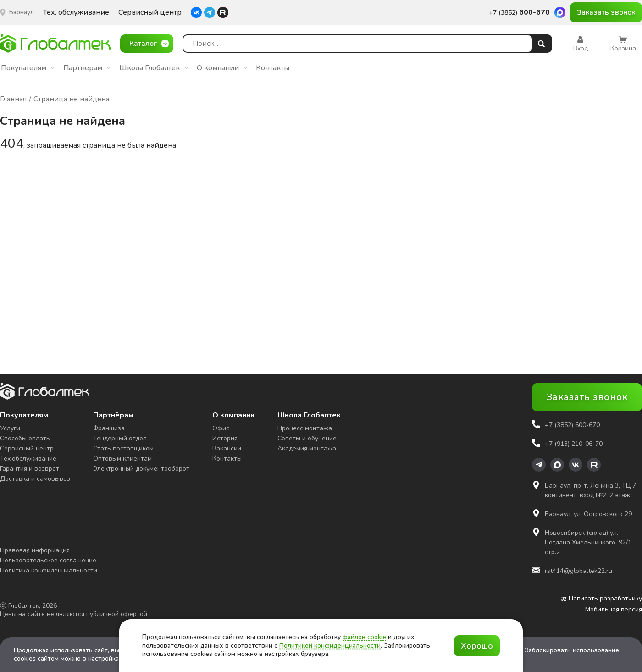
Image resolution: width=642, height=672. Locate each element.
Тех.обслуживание (28, 458)
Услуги (10, 428)
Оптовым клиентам (122, 458)
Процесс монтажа (305, 428)
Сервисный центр (150, 13)
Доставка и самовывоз (35, 479)
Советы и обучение (307, 438)
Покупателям (28, 68)
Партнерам (87, 68)
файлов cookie (364, 637)
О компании (222, 68)
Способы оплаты (25, 438)
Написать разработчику (601, 599)
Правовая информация (35, 550)
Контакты (273, 68)
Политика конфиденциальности (49, 570)
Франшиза (109, 428)
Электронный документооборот (141, 469)
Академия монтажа (307, 448)
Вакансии (227, 448)
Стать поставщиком (123, 448)
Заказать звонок (606, 12)
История (225, 438)
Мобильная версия (614, 610)
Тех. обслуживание (76, 13)
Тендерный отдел (120, 438)
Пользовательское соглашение (48, 560)
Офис (221, 428)
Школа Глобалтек (154, 68)
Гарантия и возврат (30, 469)
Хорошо (477, 646)
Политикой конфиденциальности (330, 646)
